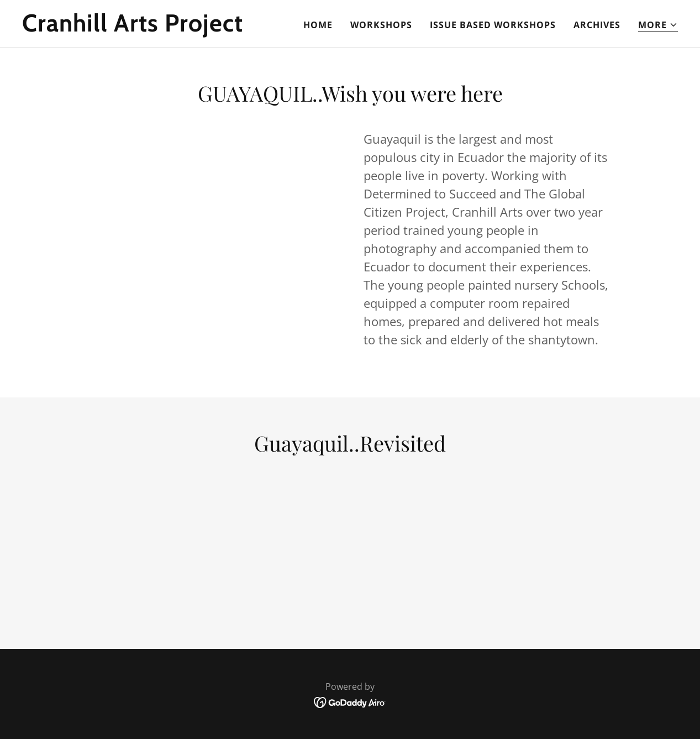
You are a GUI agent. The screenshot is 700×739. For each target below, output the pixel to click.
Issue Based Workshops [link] (493, 25)
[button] (658, 25)
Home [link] (318, 25)
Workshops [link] (381, 25)
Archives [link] (597, 25)
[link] (137, 28)
